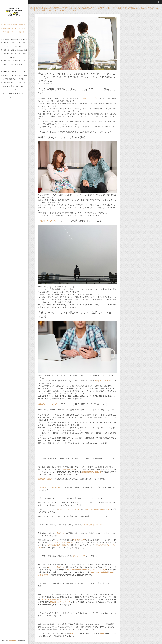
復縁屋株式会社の (55, 545)
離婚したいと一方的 (90, 98)
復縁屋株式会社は (45, 479)
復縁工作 (73, 634)
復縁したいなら (48, 221)
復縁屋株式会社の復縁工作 (91, 472)
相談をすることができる (104, 381)
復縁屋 (102, 634)
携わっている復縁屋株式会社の (53, 600)
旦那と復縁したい (68, 469)
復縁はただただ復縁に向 (64, 542)
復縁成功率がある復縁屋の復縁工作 (98, 509)
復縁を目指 (102, 570)
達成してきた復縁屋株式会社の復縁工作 (80, 570)
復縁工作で (69, 600)
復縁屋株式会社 (12, 641)
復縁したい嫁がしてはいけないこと (94, 525)
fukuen (41, 84)
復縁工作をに (66, 545)
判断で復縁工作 (79, 540)
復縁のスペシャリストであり (69, 509)
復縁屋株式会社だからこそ (60, 602)
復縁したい (61, 533)
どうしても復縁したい (56, 567)
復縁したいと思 (79, 556)
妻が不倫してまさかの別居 (50, 487)
